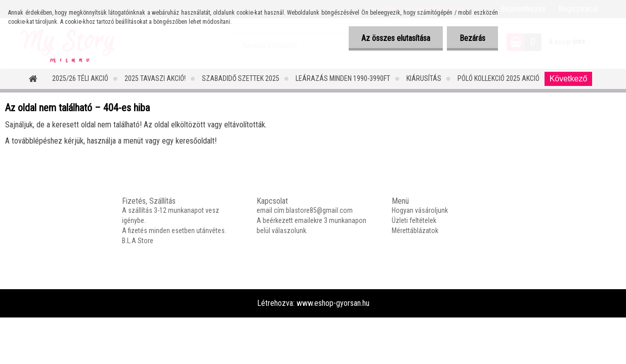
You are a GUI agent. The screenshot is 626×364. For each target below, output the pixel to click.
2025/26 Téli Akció (80, 78)
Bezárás (472, 38)
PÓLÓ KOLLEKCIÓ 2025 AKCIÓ (498, 78)
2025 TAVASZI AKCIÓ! (155, 78)
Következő (569, 79)
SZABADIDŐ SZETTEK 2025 (241, 78)
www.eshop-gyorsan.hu (333, 303)
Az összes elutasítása (396, 38)
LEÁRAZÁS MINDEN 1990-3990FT (343, 78)
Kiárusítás (424, 78)
